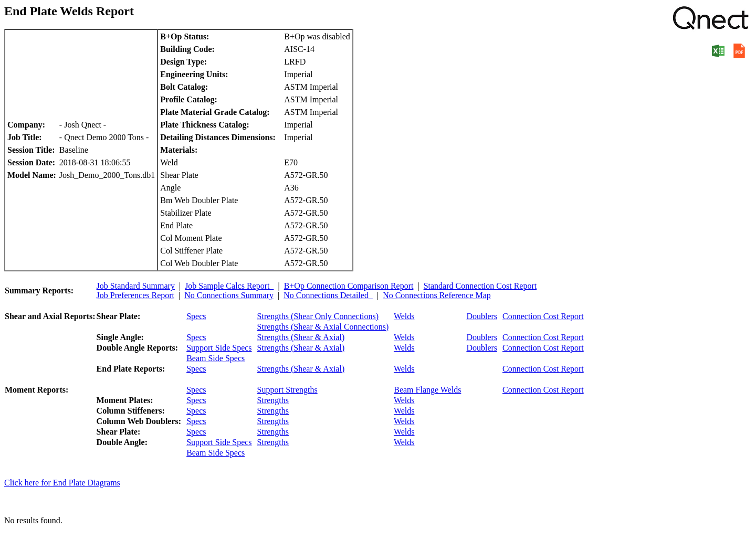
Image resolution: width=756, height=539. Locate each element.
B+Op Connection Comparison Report (349, 286)
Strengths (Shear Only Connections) (318, 316)
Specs (196, 316)
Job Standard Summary (136, 286)
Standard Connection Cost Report (480, 286)
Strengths (273, 400)
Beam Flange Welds (427, 390)
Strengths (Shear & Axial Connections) (323, 327)
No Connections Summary (229, 295)
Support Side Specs (219, 348)
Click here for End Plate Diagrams (62, 483)
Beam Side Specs (216, 358)
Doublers (482, 316)
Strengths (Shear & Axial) (301, 337)
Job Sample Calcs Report (229, 286)
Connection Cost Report (543, 316)
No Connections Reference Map (437, 295)
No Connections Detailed (328, 295)
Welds (404, 316)
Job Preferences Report (135, 295)
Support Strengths (287, 390)
